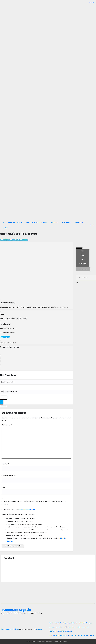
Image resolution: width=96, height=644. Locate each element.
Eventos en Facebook (85, 623)
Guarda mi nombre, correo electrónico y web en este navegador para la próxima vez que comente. (34, 503)
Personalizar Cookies (56, 627)
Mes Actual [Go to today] (83, 269)
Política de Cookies (69, 627)
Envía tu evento (15, 223)
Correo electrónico (9, 475)
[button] (91, 225)
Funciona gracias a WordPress (10, 629)
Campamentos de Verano (37, 223)
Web (3, 487)
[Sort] (83, 258)
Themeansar (38, 629)
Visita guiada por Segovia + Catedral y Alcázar (63, 635)
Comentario (7, 425)
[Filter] (79, 248)
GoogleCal (12, 343)
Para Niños (66, 223)
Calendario (4, 343)
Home (51, 623)
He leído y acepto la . (18, 509)
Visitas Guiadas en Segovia (86, 635)
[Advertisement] (48, 206)
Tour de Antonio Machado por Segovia (61, 631)
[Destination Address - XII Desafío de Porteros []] (37, 392)
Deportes (79, 223)
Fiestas (54, 223)
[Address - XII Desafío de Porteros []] (37, 382)
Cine (5, 228)
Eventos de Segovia (16, 610)
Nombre (5, 464)
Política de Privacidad (27, 509)
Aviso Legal (58, 623)
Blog (65, 623)
